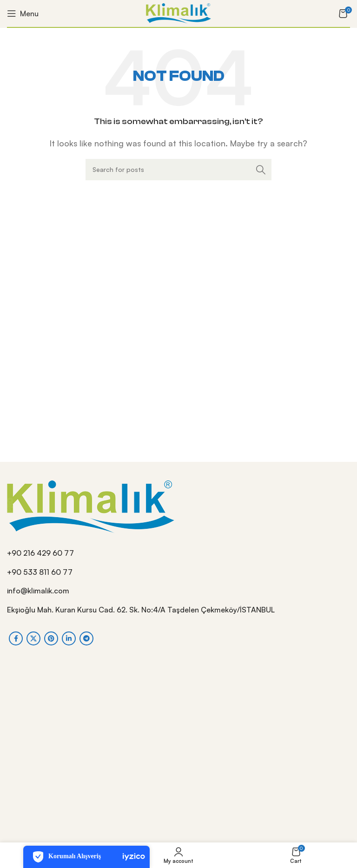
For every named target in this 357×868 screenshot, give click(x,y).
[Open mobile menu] (23, 13)
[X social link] (33, 638)
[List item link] (178, 553)
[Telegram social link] (86, 638)
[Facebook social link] (16, 638)
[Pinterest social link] (51, 638)
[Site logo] (178, 13)
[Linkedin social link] (69, 638)
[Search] (178, 170)
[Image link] (91, 506)
